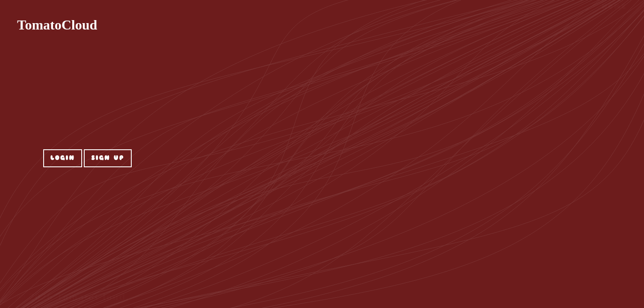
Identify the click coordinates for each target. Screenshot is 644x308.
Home (614, 28)
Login (63, 158)
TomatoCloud (57, 25)
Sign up (108, 158)
